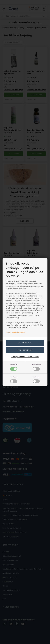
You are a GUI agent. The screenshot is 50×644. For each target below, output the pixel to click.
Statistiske (36, 380)
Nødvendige (14, 367)
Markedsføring (36, 367)
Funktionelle (14, 380)
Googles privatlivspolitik (16, 332)
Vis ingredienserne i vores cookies (25, 357)
